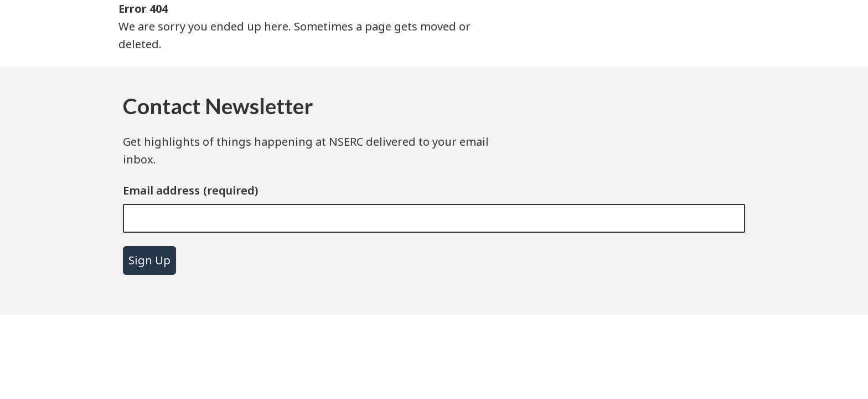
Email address (161, 190)
